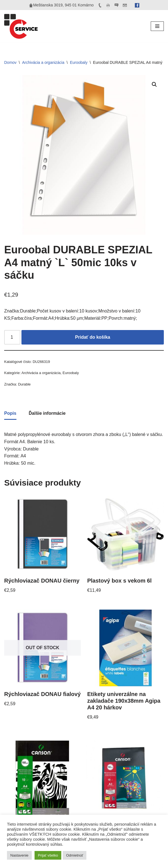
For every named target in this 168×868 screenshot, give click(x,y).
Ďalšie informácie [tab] (47, 413)
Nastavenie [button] (19, 855)
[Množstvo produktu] (12, 337)
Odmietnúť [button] (75, 855)
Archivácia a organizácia (43, 62)
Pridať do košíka (93, 337)
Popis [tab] (10, 413)
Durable (24, 384)
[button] (154, 84)
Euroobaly (79, 62)
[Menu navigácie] (157, 26)
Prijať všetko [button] (48, 855)
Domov (10, 62)
